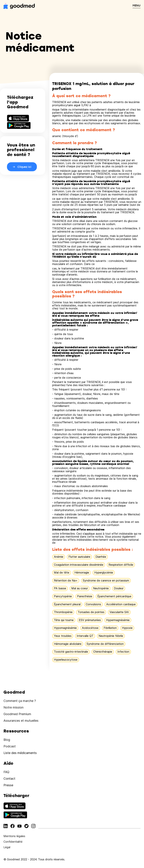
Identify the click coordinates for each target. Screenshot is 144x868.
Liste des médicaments (20, 753)
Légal (7, 847)
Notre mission (13, 707)
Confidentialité (13, 842)
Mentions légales (14, 836)
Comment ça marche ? (20, 701)
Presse (8, 785)
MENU (137, 5)
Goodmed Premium (17, 714)
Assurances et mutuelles (21, 721)
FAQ (6, 772)
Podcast (10, 746)
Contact (9, 779)
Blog (7, 740)
